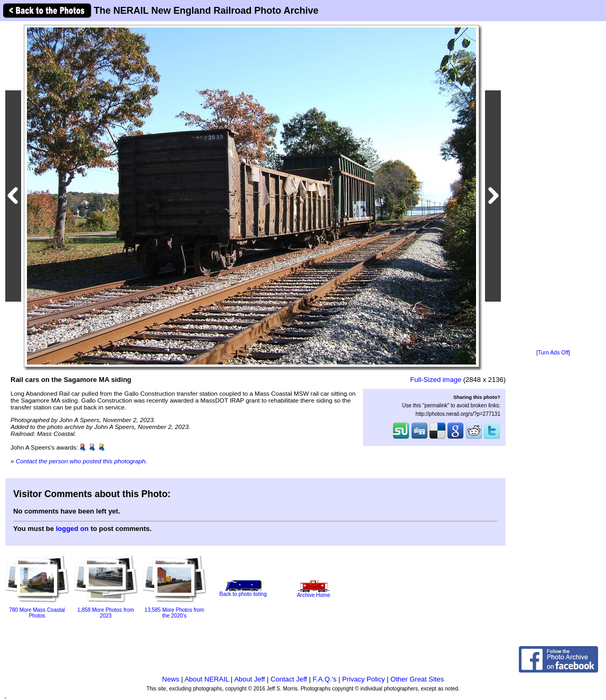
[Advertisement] (553, 186)
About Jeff (249, 679)
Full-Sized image (436, 380)
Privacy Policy (364, 679)
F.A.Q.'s (325, 679)
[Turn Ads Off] (553, 353)
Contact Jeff (289, 679)
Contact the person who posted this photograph (81, 461)
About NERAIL (207, 679)
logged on (72, 529)
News (171, 679)
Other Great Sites (417, 679)
